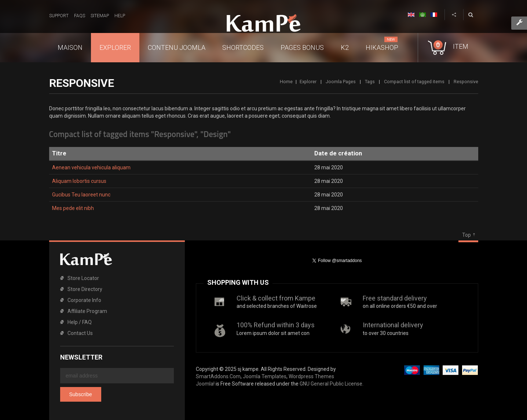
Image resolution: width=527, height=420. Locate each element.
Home (286, 82)
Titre (59, 153)
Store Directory (85, 289)
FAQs (80, 16)
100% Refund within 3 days (276, 325)
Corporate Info (84, 300)
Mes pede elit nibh (73, 208)
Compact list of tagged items (414, 82)
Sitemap (100, 16)
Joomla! (205, 384)
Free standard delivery (395, 298)
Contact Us (80, 333)
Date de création (338, 153)
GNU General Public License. (332, 384)
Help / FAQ (80, 322)
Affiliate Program (87, 311)
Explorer (308, 82)
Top (466, 235)
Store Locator (83, 278)
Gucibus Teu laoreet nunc (81, 195)
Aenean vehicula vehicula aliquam (91, 167)
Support (59, 16)
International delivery (393, 325)
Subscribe (81, 394)
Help (120, 16)
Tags (370, 82)
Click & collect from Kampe (276, 298)
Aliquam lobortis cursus (79, 181)
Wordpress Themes (311, 376)
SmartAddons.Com (218, 376)
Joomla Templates (265, 376)
